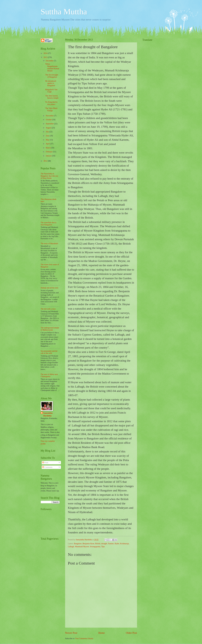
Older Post (131, 633)
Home (102, 633)
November (50, 116)
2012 (46, 161)
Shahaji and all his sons (50, 288)
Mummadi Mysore (82, 547)
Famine (111, 544)
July (47, 132)
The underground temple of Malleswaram (50, 329)
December (50, 61)
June (48, 136)
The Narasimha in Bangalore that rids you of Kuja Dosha (49, 176)
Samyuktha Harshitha (48, 414)
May (48, 140)
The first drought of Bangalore (52, 76)
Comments (47, 467)
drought (104, 544)
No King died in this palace (51, 103)
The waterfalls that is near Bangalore (49, 224)
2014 (46, 53)
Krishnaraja (125, 544)
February (49, 152)
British (98, 544)
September (50, 124)
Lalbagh (71, 547)
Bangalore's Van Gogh (51, 91)
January (49, 156)
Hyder (117, 544)
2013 (46, 57)
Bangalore (78, 544)
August (49, 128)
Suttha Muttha (64, 12)
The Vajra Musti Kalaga (51, 109)
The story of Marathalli (49, 244)
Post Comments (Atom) (84, 639)
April (48, 144)
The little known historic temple (52, 97)
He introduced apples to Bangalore (51, 83)
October (49, 120)
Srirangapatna (95, 547)
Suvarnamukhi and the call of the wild (49, 352)
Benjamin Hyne (88, 544)
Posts (45, 463)
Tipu (103, 547)
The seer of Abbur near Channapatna (49, 375)
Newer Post (71, 633)
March (48, 148)
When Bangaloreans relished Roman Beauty (52, 67)
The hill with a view (48, 309)
